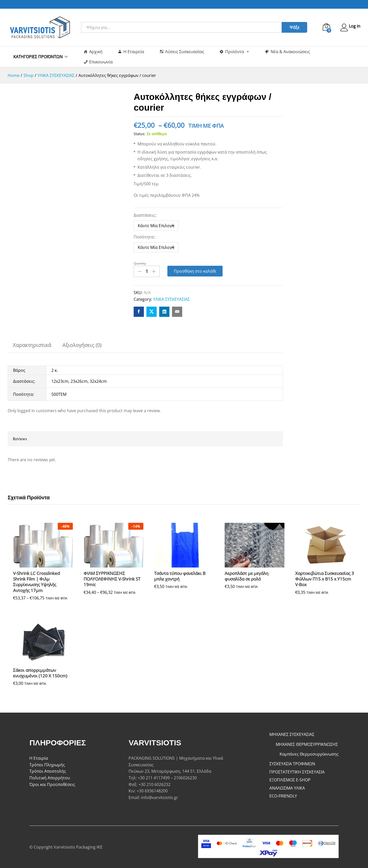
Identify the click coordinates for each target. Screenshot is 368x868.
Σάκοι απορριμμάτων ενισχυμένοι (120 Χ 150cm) (40, 672)
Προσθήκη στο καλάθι (195, 271)
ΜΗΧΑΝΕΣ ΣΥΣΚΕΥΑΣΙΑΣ (292, 734)
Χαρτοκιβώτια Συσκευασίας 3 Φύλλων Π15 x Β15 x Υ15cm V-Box (325, 578)
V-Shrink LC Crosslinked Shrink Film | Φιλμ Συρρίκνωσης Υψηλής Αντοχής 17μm (36, 581)
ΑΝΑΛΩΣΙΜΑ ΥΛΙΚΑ (287, 787)
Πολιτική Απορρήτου (50, 777)
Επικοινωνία (101, 62)
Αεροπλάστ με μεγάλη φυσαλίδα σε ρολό (246, 575)
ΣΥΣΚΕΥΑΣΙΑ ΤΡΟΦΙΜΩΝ (292, 763)
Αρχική (96, 52)
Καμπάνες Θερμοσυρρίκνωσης (309, 753)
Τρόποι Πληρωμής (47, 764)
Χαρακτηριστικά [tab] (32, 344)
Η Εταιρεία (134, 52)
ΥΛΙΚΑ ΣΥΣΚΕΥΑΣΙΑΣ (171, 298)
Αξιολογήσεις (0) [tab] (82, 344)
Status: (140, 134)
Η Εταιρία (39, 757)
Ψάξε (292, 27)
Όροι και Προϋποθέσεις (52, 783)
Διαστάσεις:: (146, 215)
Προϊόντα (237, 52)
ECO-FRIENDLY (283, 795)
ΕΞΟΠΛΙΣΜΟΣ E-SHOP (290, 779)
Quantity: (140, 263)
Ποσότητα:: (145, 237)
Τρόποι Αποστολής (48, 770)
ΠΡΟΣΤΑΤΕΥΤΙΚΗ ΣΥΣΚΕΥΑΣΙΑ (297, 771)
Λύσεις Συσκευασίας (185, 52)
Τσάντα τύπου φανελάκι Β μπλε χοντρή (180, 575)
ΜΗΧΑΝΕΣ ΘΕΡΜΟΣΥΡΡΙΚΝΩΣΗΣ (307, 744)
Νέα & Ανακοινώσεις (290, 52)
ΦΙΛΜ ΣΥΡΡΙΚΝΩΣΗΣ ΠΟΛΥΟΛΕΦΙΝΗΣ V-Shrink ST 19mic (112, 578)
